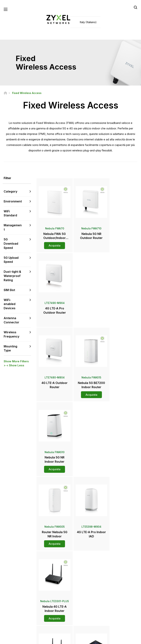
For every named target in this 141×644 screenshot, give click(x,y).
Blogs (79, 612)
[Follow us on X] (8, 622)
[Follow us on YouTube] (18, 617)
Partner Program (117, 579)
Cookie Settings (105, 640)
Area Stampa (85, 588)
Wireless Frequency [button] (11, 334)
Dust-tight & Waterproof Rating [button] (12, 276)
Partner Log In (116, 573)
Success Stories (117, 612)
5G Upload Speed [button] (11, 260)
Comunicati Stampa (87, 594)
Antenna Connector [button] (11, 320)
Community (50, 579)
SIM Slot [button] (9, 290)
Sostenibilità (115, 606)
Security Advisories (55, 591)
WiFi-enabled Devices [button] (10, 304)
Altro (87, 476)
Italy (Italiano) (88, 22)
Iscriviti (27, 594)
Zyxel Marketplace (86, 573)
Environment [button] (13, 202)
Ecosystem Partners (119, 585)
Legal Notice (37, 640)
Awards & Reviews (86, 600)
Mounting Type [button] (10, 348)
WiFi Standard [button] (10, 213)
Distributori (82, 579)
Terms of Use (59, 640)
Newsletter (82, 606)
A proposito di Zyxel (119, 600)
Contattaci (71, 546)
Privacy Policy (81, 640)
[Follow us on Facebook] (8, 617)
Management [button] (13, 227)
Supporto (49, 573)
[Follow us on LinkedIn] (28, 617)
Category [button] (10, 192)
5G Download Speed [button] (11, 244)
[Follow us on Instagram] (18, 622)
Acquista (53, 243)
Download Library (54, 585)
